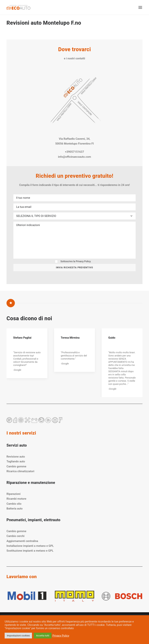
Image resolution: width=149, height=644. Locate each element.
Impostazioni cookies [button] (18, 636)
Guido (112, 338)
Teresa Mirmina (70, 338)
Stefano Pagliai (22, 338)
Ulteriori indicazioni (74, 240)
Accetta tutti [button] (43, 636)
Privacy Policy (83, 261)
